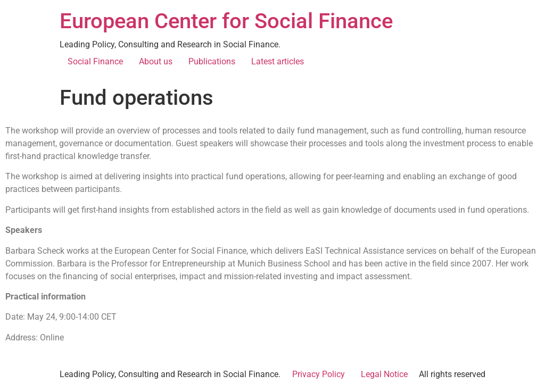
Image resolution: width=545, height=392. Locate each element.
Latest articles (278, 61)
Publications (212, 61)
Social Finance (95, 61)
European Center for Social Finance (226, 21)
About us (156, 61)
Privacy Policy (319, 374)
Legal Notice (384, 374)
